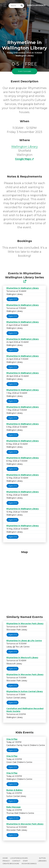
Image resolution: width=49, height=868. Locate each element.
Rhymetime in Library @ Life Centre (24, 641)
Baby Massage (14, 807)
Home (5, 858)
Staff (25, 861)
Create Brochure (11, 864)
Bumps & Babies (15, 790)
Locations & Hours (19, 858)
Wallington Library (24, 147)
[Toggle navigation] (4, 5)
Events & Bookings (36, 5)
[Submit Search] (22, 6)
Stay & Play (12, 739)
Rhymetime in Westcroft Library (22, 658)
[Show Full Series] (25, 281)
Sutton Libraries (42, 859)
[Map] (24, 582)
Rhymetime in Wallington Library (23, 288)
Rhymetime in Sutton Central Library (25, 691)
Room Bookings (29, 864)
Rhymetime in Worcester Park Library (25, 624)
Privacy (6, 861)
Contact (16, 861)
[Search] (14, 6)
